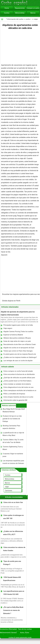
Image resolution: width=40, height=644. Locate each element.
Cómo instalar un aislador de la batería (17, 384)
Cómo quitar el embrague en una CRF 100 (13, 517)
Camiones (8, 491)
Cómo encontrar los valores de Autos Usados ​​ (14, 549)
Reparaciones (20, 8)
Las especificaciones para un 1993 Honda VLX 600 (14, 593)
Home (7, 8)
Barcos (33, 13)
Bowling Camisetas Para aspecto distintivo (11, 427)
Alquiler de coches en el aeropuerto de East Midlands (19, 348)
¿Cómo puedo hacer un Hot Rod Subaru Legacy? (17, 381)
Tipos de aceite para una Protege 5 (12, 563)
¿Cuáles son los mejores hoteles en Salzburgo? (20, 357)
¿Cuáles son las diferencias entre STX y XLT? (13, 533)
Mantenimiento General (8, 633)
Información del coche (15, 19)
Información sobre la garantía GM (15, 400)
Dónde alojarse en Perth (11, 301)
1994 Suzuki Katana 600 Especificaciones (12, 579)
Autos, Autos (25, 633)
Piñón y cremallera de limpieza (14, 394)
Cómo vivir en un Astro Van (13, 502)
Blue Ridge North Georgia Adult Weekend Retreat (14, 410)
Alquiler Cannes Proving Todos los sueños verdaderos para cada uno (18, 332)
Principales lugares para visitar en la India (18, 325)
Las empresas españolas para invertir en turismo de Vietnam (13, 462)
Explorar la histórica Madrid (13, 335)
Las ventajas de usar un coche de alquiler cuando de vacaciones (18, 361)
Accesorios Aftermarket (8, 629)
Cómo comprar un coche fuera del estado (18, 371)
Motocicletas (20, 13)
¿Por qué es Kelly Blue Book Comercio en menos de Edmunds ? (13, 610)
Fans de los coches (25, 629)
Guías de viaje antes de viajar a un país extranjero (17, 342)
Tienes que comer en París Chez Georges (18, 351)
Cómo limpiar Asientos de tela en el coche (18, 397)
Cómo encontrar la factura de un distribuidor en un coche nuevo (19, 375)
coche (28, 19)
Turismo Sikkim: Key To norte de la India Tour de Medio (13, 441)
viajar (36, 19)
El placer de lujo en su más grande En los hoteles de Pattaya (12, 419)
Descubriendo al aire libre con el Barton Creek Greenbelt (19, 345)
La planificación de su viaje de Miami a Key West (13, 434)
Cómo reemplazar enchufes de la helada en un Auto (20, 391)
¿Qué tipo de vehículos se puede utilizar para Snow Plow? (19, 378)
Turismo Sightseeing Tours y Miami (13, 448)
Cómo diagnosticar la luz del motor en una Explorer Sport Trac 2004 (18, 388)
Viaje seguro (8, 328)
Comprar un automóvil (33, 8)
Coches (7, 13)
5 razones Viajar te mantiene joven (13, 455)
